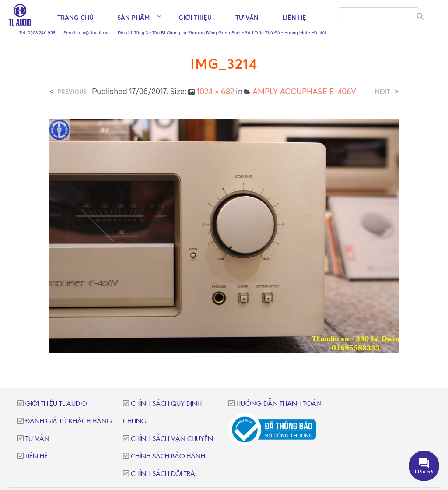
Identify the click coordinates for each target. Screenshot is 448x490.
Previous (72, 92)
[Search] (420, 17)
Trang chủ (75, 18)
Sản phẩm (133, 18)
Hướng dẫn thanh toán (279, 404)
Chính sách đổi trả (163, 474)
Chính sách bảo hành (168, 457)
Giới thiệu (195, 18)
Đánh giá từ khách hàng (69, 421)
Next (383, 92)
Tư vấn (247, 18)
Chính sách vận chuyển (172, 439)
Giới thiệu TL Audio (56, 404)
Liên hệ (294, 18)
